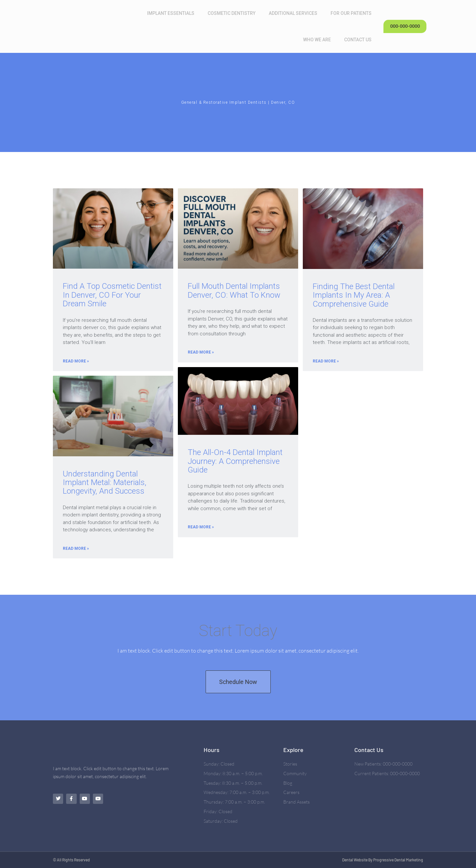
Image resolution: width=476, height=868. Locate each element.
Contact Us (359, 40)
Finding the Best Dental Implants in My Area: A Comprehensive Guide (354, 295)
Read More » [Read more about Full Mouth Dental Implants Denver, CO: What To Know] (201, 352)
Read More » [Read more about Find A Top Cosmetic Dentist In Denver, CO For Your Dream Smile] (76, 361)
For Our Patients (353, 13)
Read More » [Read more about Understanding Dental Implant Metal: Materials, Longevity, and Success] (76, 548)
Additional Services (295, 13)
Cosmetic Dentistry (233, 13)
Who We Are (319, 40)
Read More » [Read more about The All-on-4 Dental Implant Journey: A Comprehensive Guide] (201, 527)
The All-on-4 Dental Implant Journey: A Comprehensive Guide (235, 461)
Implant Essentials (172, 13)
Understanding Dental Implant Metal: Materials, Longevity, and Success (105, 482)
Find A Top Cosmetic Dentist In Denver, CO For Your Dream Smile (112, 295)
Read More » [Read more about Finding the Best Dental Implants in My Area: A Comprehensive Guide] (326, 361)
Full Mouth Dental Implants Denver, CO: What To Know (234, 290)
